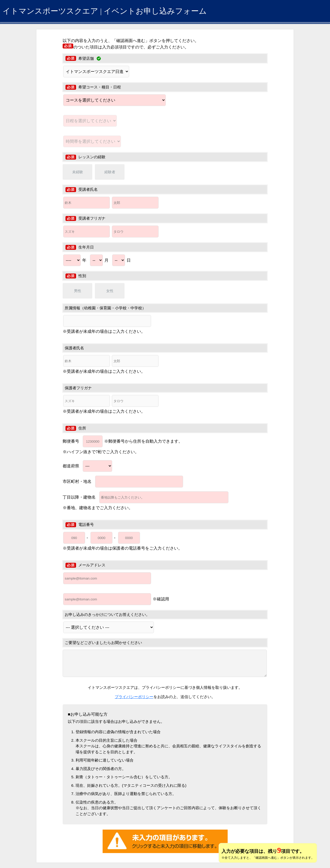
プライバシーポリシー (134, 697)
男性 (78, 291)
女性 (110, 291)
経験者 (110, 172)
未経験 (78, 172)
